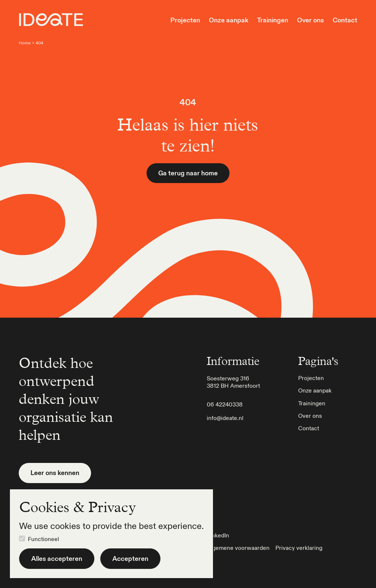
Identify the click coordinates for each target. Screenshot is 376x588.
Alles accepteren (57, 558)
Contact (345, 20)
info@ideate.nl (225, 418)
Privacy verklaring (299, 548)
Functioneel (44, 539)
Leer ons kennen (55, 473)
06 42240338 (225, 404)
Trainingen (273, 20)
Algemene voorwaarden (238, 548)
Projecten (185, 20)
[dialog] (111, 534)
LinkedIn (218, 535)
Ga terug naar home (188, 173)
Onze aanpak (229, 20)
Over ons (310, 20)
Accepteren (130, 558)
